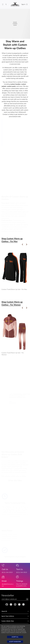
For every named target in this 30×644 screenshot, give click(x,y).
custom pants (11, 86)
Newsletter (8, 596)
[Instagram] (15, 604)
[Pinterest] (23, 604)
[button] (27, 599)
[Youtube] (19, 604)
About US (4, 611)
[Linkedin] (11, 604)
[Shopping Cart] (27, 4)
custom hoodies (15, 84)
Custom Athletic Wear (8, 621)
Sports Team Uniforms (8, 616)
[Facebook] (7, 604)
